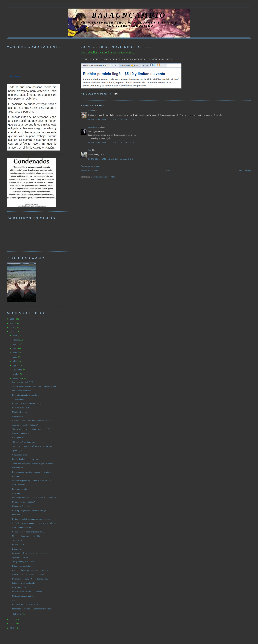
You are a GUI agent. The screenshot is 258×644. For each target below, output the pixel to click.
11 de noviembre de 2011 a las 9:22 (110, 159)
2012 (12, 619)
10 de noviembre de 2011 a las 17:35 (111, 120)
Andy (90, 111)
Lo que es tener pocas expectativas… (28, 532)
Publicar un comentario (91, 166)
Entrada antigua (245, 171)
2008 (12, 319)
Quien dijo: (17, 450)
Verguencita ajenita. (20, 455)
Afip (14, 600)
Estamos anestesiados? (22, 566)
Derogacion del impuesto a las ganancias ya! (31, 553)
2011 (12, 332)
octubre (16, 374)
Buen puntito (18, 438)
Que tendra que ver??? (22, 557)
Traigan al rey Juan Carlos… (24, 562)
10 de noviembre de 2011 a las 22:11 (111, 143)
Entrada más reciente (90, 171)
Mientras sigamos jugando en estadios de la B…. (33, 480)
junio (15, 357)
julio (15, 361)
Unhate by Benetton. (21, 506)
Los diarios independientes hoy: (26, 459)
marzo (16, 344)
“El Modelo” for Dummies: (24, 442)
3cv (90, 150)
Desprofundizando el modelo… (26, 395)
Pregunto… (17, 515)
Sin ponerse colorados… (23, 391)
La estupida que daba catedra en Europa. (29, 510)
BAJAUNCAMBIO (129, 15)
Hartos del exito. (19, 587)
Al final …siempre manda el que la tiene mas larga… (35, 523)
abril (15, 348)
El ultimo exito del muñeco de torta (27, 403)
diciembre (17, 614)
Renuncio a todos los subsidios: (26, 604)
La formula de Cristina (22, 408)
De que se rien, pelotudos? (23, 502)
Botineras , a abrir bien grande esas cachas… (31, 519)
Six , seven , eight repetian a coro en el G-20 (31, 429)
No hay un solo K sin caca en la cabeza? (29, 575)
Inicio (168, 171)
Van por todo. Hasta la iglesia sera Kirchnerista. (32, 446)
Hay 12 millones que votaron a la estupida (30, 570)
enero (15, 335)
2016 (12, 628)
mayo (15, 353)
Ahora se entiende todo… (23, 527)
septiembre (18, 370)
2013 (12, 624)
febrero (16, 340)
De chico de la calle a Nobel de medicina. (30, 579)
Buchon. (16, 476)
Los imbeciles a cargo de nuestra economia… (108, 52)
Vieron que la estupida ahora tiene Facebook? (32, 421)
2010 (12, 327)
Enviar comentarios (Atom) (105, 177)
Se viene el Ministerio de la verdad (27, 592)
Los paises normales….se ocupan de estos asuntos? (34, 498)
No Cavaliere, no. (20, 412)
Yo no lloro (17, 540)
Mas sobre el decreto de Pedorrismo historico (31, 609)
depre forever (94, 127)
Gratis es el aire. (19, 485)
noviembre (18, 378)
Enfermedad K (18, 545)
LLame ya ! (17, 549)
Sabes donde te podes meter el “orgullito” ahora (32, 463)
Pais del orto (17, 468)
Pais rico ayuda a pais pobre (24, 583)
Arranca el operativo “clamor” (25, 425)
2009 (12, 323)
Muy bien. (16, 493)
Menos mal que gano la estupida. (26, 536)
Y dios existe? (18, 399)
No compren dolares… (22, 433)
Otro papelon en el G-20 (22, 382)
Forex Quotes (15, 76)
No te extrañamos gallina (23, 596)
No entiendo (17, 416)
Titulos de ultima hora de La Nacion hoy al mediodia (35, 386)
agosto (16, 365)
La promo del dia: (20, 489)
